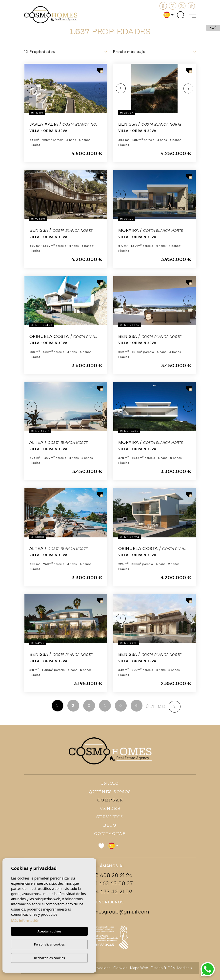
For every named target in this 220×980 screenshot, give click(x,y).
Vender (110, 808)
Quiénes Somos (110, 792)
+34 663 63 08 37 (110, 883)
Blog (110, 825)
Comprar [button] (110, 800)
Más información (25, 921)
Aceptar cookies (49, 931)
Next (100, 88)
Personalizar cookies (50, 944)
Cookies (120, 968)
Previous (32, 88)
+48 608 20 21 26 (110, 875)
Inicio (110, 783)
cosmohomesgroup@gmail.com (110, 912)
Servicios (110, 817)
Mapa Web (139, 968)
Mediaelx (185, 968)
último (156, 706)
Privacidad (102, 968)
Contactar (110, 834)
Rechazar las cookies (49, 958)
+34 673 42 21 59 (110, 891)
